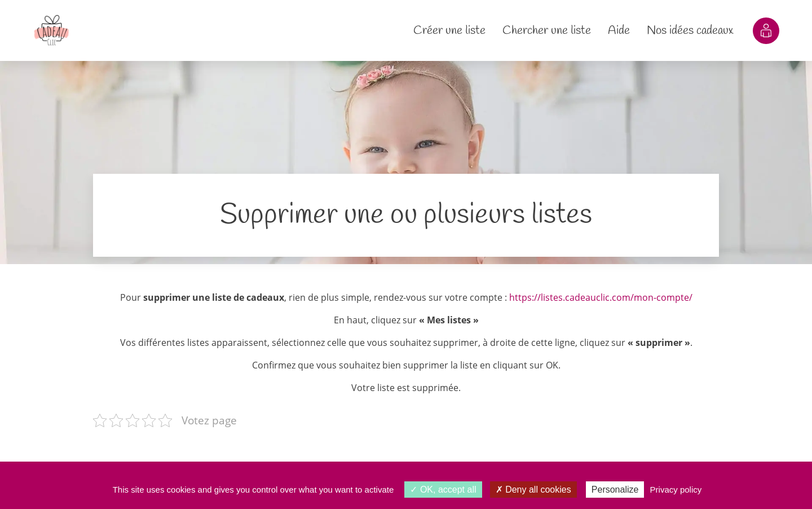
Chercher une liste (547, 30)
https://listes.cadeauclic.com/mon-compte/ (601, 297)
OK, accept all (443, 490)
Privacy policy (676, 490)
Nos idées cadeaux (690, 30)
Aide (619, 30)
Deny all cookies (533, 490)
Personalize (615, 490)
